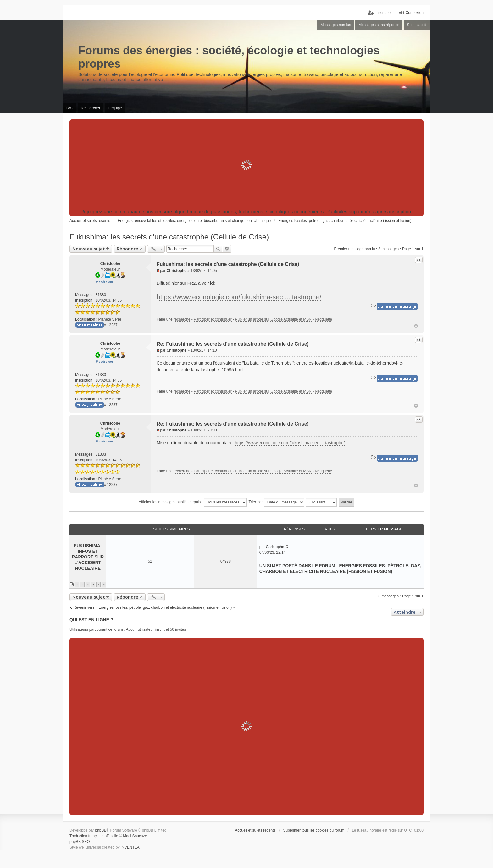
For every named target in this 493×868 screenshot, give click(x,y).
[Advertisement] (246, 165)
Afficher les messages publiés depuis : (193, 502)
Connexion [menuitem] (415, 13)
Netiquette (324, 319)
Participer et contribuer (213, 319)
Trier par (277, 502)
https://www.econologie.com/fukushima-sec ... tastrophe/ (239, 297)
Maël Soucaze (135, 836)
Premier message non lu (354, 249)
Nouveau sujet (89, 249)
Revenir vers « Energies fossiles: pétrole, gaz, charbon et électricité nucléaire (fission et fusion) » (154, 607)
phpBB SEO (80, 842)
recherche (182, 319)
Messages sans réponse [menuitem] (379, 25)
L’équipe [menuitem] (115, 108)
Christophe (110, 264)
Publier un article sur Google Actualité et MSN (273, 319)
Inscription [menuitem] (384, 13)
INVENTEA (130, 847)
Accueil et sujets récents (255, 830)
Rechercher (218, 249)
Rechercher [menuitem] (91, 108)
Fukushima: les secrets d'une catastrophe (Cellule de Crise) (169, 237)
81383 (101, 295)
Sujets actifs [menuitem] (417, 25)
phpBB (101, 830)
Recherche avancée (227, 249)
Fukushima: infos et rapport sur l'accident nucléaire (88, 557)
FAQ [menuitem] (69, 108)
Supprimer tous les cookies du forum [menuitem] (314, 830)
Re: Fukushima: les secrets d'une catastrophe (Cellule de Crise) (233, 344)
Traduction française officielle (94, 836)
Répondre (127, 249)
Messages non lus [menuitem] (336, 25)
